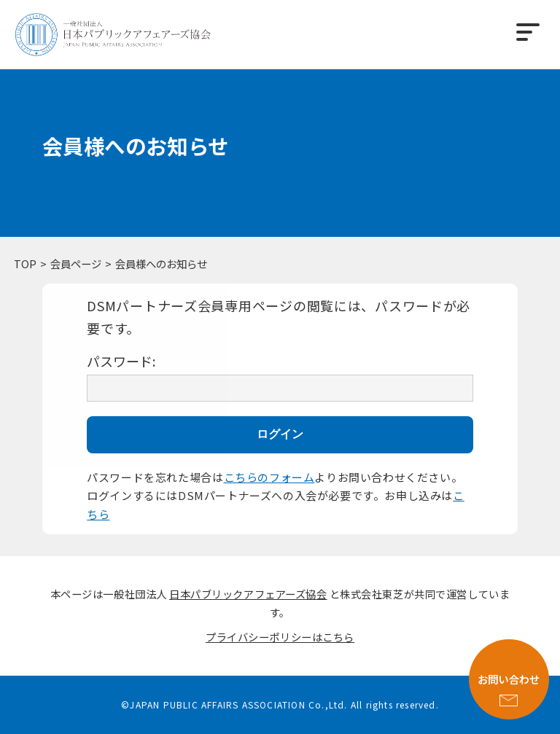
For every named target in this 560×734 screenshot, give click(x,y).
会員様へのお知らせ (161, 263)
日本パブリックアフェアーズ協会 (248, 594)
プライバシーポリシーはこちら (280, 637)
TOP (25, 263)
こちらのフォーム (269, 477)
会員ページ (76, 263)
